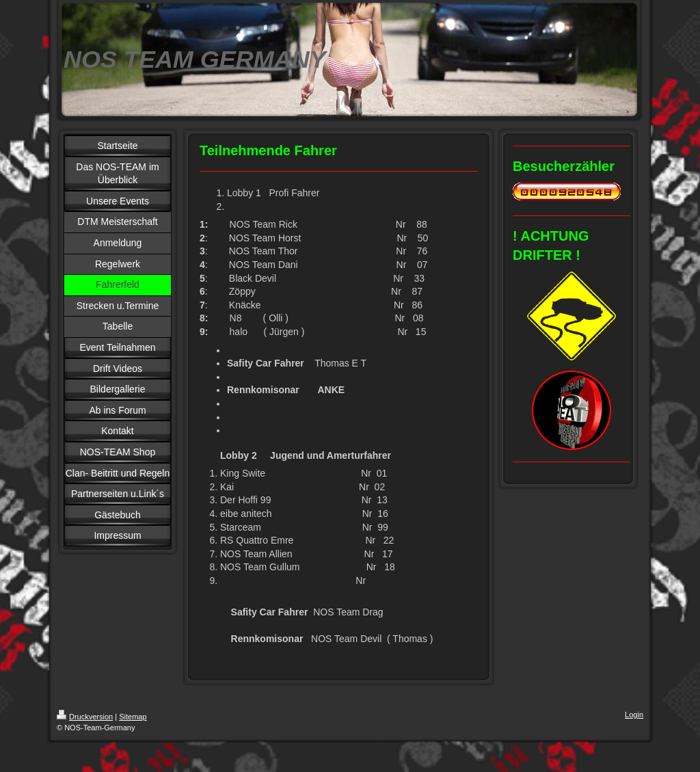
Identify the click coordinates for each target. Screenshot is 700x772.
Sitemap (133, 717)
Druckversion (85, 717)
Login (634, 715)
